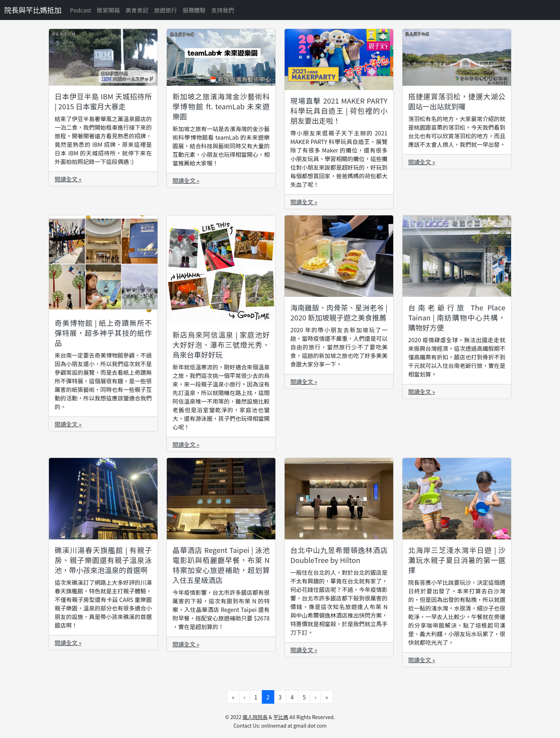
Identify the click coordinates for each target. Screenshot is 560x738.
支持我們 (222, 10)
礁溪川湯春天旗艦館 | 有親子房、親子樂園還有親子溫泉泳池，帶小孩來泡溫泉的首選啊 (103, 560)
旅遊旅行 (165, 10)
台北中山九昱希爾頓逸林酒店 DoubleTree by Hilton (339, 555)
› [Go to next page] (316, 697)
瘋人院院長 (255, 717)
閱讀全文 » (68, 179)
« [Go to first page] (233, 697)
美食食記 (137, 10)
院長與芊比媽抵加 (33, 10)
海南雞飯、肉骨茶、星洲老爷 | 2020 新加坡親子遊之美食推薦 (339, 312)
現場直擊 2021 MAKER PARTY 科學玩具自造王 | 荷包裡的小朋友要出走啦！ (339, 111)
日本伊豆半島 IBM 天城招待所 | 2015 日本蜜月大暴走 (103, 101)
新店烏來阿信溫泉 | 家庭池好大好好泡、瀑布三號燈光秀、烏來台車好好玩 (221, 345)
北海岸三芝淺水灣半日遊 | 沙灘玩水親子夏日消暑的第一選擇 (457, 560)
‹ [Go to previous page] (244, 697)
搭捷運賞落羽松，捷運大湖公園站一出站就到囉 (457, 101)
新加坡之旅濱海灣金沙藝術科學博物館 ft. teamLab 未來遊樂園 (221, 106)
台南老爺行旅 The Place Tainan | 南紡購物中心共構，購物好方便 (457, 317)
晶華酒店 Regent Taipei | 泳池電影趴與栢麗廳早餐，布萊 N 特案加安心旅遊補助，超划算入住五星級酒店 (221, 565)
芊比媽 (281, 717)
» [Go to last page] (327, 697)
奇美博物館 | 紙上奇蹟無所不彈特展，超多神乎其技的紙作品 (103, 333)
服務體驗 (194, 10)
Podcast (81, 10)
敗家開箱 (108, 10)
